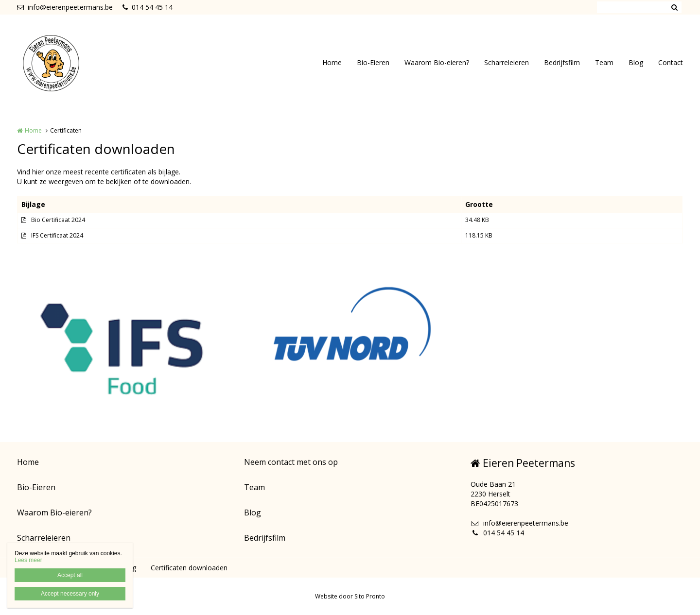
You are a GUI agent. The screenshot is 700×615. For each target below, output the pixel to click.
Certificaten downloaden (189, 568)
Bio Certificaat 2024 (58, 220)
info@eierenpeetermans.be (65, 7)
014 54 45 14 (148, 7)
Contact (671, 62)
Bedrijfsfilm (562, 62)
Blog (636, 62)
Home (332, 62)
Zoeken (674, 7)
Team (604, 62)
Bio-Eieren (373, 62)
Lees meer (28, 560)
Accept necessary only (70, 594)
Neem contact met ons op (291, 462)
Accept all (70, 575)
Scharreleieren (507, 62)
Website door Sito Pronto (350, 596)
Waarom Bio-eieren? (437, 62)
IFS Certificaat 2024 (57, 235)
